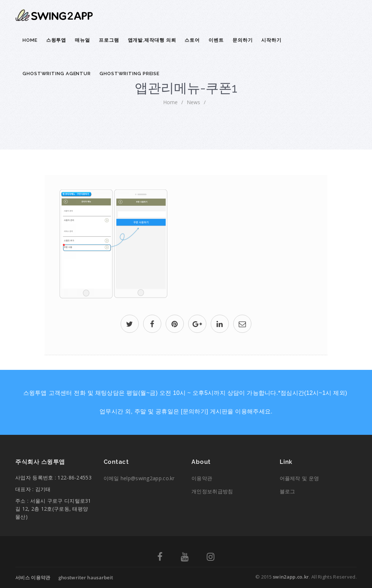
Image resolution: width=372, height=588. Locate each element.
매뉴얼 (82, 40)
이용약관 (202, 478)
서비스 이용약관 (33, 577)
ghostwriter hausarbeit (86, 577)
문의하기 (243, 40)
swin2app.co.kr (291, 577)
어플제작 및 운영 (300, 478)
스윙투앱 (56, 40)
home (170, 102)
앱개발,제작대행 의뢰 (152, 40)
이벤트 (216, 40)
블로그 (288, 491)
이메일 (139, 478)
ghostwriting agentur (57, 73)
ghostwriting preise (130, 73)
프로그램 (109, 40)
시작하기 (271, 40)
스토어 (192, 40)
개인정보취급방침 (212, 491)
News (193, 102)
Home (30, 40)
